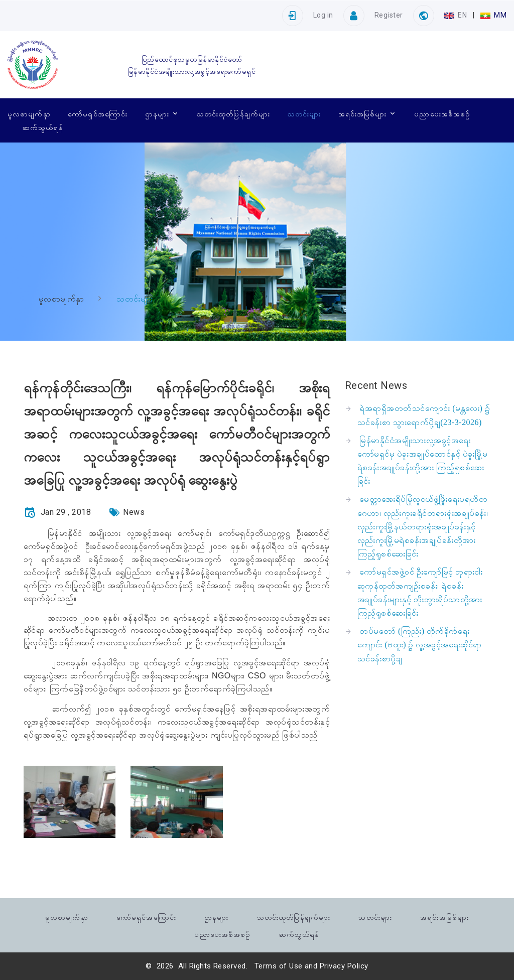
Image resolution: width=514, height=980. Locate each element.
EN (457, 15)
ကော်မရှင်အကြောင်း (98, 113)
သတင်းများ (304, 113)
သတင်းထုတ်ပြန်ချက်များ (233, 113)
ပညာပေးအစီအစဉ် (442, 113)
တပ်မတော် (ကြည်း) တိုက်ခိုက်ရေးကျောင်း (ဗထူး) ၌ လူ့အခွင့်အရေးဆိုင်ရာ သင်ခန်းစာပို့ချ (420, 645)
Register (389, 15)
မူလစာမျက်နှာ (29, 113)
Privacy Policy (344, 966)
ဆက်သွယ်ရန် (43, 127)
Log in (323, 15)
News (134, 512)
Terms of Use (279, 966)
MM (493, 15)
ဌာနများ (157, 113)
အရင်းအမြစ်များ (363, 113)
